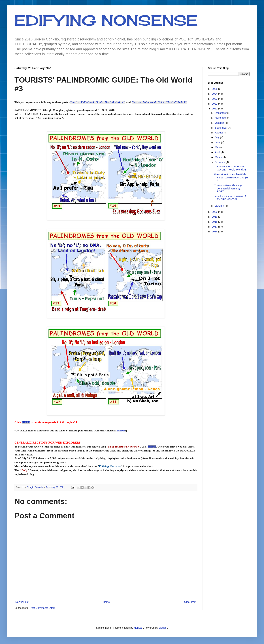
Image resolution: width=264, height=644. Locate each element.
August (219, 133)
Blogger (163, 628)
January (220, 206)
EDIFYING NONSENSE (106, 20)
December (221, 113)
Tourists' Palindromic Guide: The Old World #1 (98, 102)
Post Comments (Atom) (43, 608)
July (217, 137)
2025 (215, 89)
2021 (215, 109)
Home (106, 602)
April (218, 152)
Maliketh (139, 628)
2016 (215, 232)
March (219, 157)
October (220, 123)
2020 (215, 212)
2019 (215, 217)
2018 (215, 222)
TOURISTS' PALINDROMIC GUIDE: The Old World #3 (230, 168)
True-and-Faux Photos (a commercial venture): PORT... (228, 189)
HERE (26, 422)
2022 (215, 104)
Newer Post (22, 602)
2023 (215, 99)
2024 (215, 94)
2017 (215, 227)
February (220, 162)
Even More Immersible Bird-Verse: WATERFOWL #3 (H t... (231, 178)
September (221, 128)
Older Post (190, 602)
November (221, 118)
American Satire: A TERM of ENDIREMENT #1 (230, 198)
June (218, 142)
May (218, 147)
